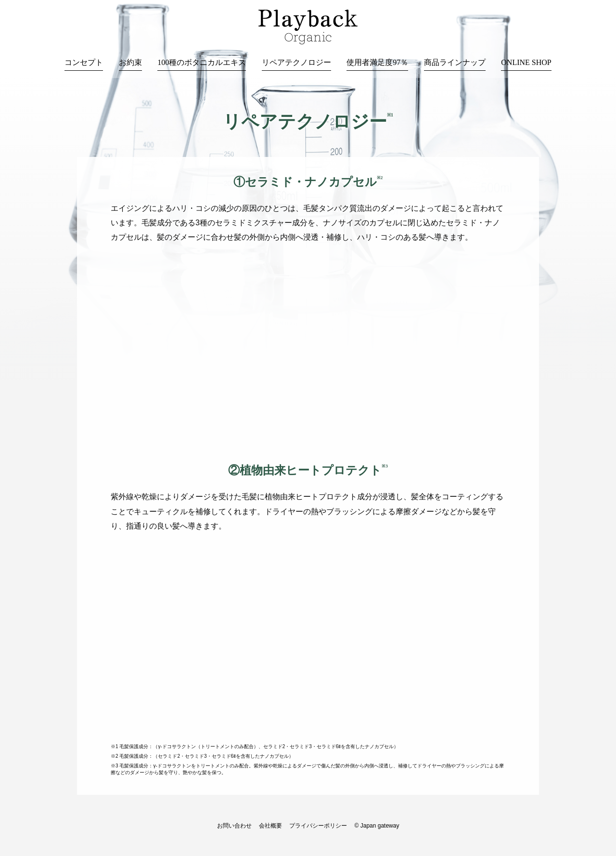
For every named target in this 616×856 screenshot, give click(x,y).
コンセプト (84, 62)
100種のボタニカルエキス (202, 62)
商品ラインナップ (455, 62)
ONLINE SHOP (526, 62)
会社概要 (270, 826)
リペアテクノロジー (296, 62)
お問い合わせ (234, 826)
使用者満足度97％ (377, 62)
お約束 (130, 62)
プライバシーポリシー (318, 826)
